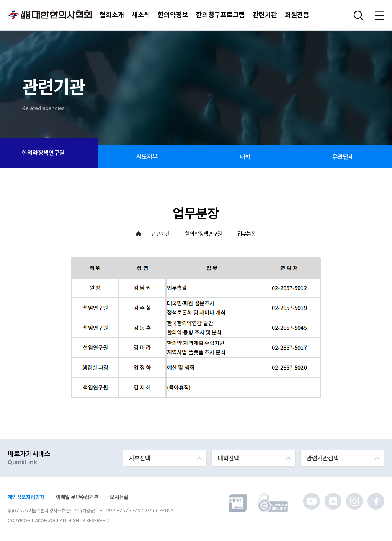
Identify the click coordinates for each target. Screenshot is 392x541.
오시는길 (119, 497)
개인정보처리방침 (26, 497)
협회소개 (112, 15)
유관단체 (343, 157)
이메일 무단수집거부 (77, 497)
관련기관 (265, 15)
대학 (245, 157)
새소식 (141, 15)
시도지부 (147, 157)
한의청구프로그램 (220, 15)
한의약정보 (173, 15)
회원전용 (297, 15)
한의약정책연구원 (49, 153)
